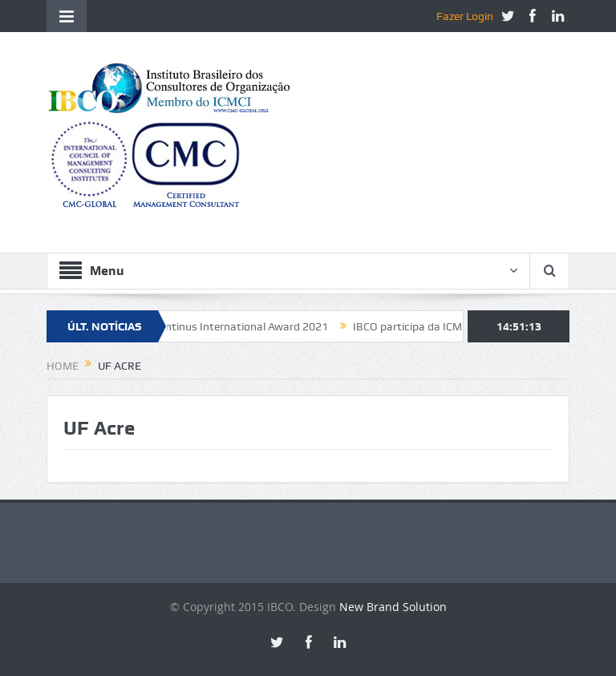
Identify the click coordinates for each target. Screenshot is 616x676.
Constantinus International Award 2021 (233, 326)
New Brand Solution (393, 607)
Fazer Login (465, 16)
